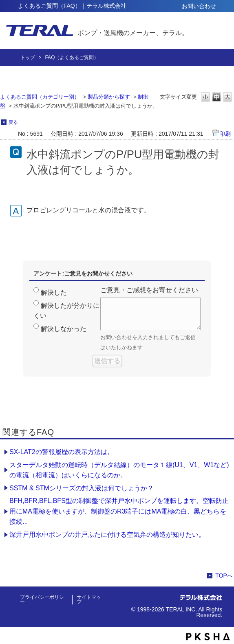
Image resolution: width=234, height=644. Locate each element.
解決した (54, 292)
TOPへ (224, 576)
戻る (13, 122)
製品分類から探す (109, 97)
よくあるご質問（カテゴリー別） (40, 97)
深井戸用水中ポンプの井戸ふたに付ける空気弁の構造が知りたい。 (107, 535)
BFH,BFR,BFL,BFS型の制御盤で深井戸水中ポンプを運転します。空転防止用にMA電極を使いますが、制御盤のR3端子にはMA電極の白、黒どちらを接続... (119, 511)
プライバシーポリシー (42, 600)
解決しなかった (64, 329)
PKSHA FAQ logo (208, 637)
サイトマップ (89, 600)
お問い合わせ (199, 6)
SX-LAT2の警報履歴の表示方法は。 (62, 452)
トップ (28, 57)
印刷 (225, 134)
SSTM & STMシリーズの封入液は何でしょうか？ (82, 488)
